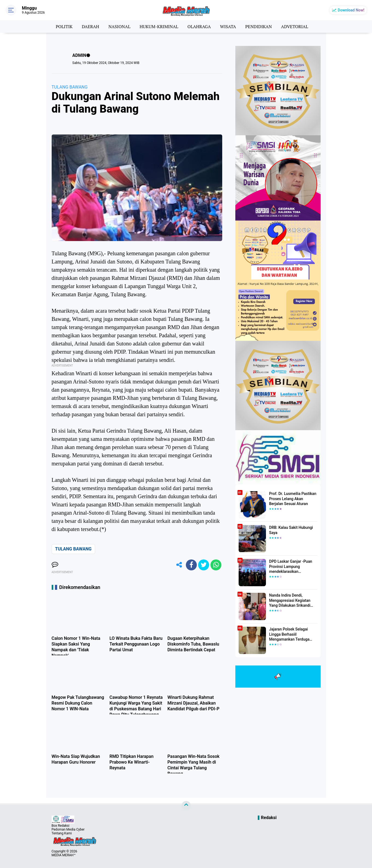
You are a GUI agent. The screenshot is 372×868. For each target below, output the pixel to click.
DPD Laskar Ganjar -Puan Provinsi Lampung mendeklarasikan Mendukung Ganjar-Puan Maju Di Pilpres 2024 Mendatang (291, 567)
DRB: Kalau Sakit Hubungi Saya (291, 530)
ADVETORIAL (295, 27)
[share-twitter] (204, 565)
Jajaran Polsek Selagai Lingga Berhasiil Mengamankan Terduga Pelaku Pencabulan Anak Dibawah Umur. (290, 634)
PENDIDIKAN (258, 27)
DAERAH (90, 27)
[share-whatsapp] (216, 565)
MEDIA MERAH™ (64, 855)
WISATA (228, 27)
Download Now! (351, 10)
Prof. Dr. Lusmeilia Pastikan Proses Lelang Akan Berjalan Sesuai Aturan (293, 498)
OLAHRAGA (199, 27)
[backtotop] (186, 806)
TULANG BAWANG (70, 87)
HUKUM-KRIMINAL (159, 27)
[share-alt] (179, 565)
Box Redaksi (61, 826)
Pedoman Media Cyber (68, 829)
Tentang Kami (62, 833)
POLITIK (64, 27)
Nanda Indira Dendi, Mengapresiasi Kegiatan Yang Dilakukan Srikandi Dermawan (290, 600)
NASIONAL (119, 27)
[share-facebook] (191, 565)
